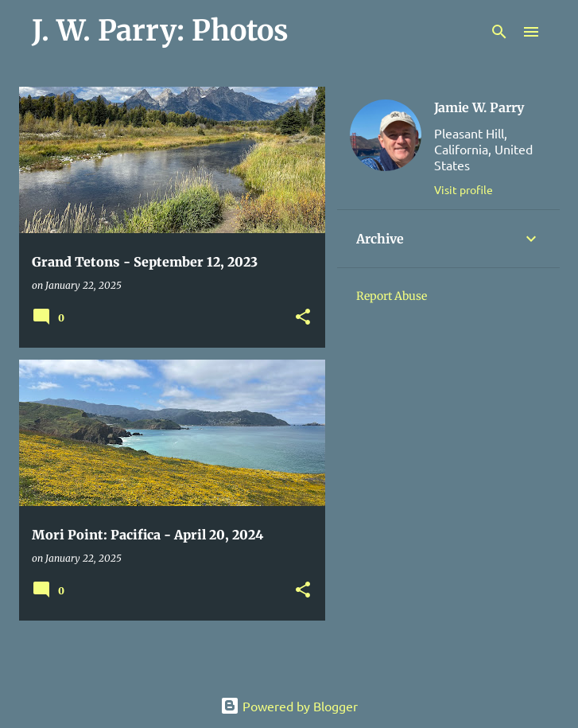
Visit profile (464, 189)
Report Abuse (392, 296)
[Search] (499, 32)
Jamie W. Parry (479, 107)
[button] (303, 318)
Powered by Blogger (289, 706)
